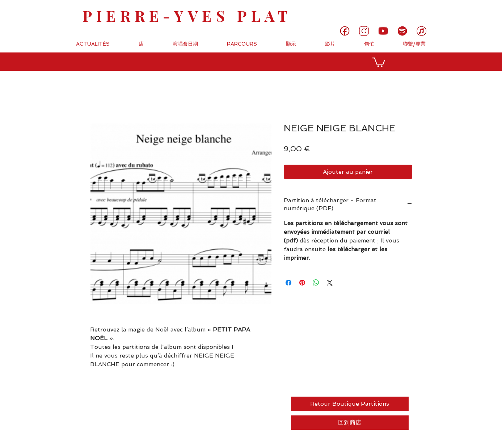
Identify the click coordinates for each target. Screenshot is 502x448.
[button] (379, 62)
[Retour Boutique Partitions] (350, 404)
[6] (402, 31)
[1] (345, 31)
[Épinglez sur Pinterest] (302, 283)
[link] (472, 12)
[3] (364, 31)
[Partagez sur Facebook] (288, 283)
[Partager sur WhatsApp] (316, 283)
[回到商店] (350, 423)
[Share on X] (330, 283)
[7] (421, 31)
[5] (383, 31)
